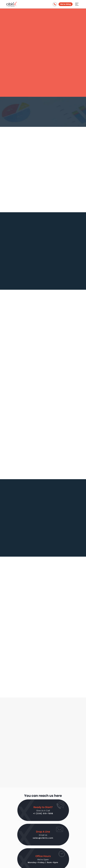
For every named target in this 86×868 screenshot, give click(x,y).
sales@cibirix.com (43, 838)
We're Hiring (66, 4)
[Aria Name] (77, 4)
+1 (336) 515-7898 (43, 813)
